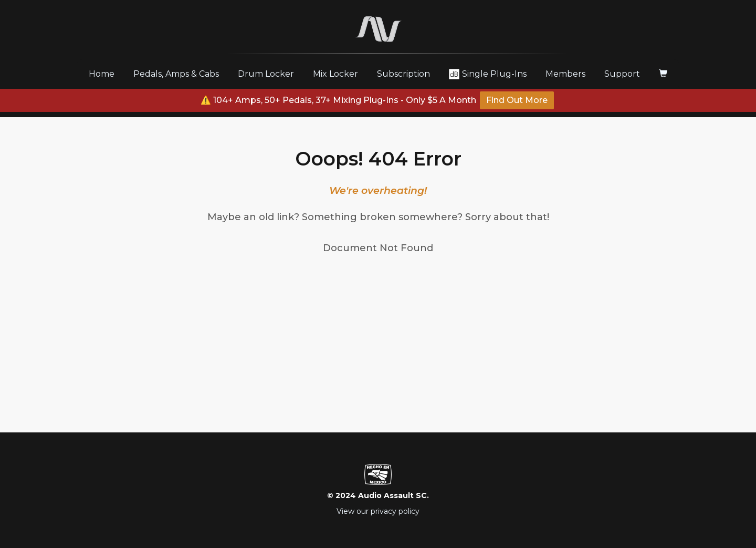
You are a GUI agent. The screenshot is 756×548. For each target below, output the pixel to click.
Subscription (403, 74)
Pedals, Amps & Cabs (176, 74)
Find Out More (517, 100)
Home (106, 74)
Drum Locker (266, 74)
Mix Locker (335, 74)
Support (622, 74)
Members (565, 74)
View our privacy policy (378, 511)
